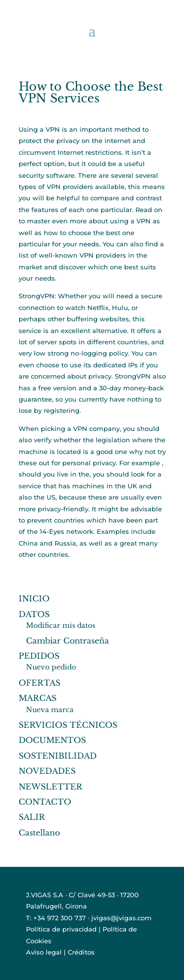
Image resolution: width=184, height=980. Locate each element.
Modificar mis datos (61, 625)
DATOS (34, 614)
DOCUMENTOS (52, 740)
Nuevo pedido (51, 667)
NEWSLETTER (51, 787)
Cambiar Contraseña (67, 641)
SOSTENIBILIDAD (58, 756)
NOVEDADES (47, 771)
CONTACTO (45, 802)
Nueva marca (50, 710)
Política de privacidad (61, 929)
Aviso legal (44, 952)
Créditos (81, 952)
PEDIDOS (39, 656)
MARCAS (38, 698)
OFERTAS (39, 683)
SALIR (32, 817)
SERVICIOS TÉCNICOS (68, 725)
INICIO (34, 598)
